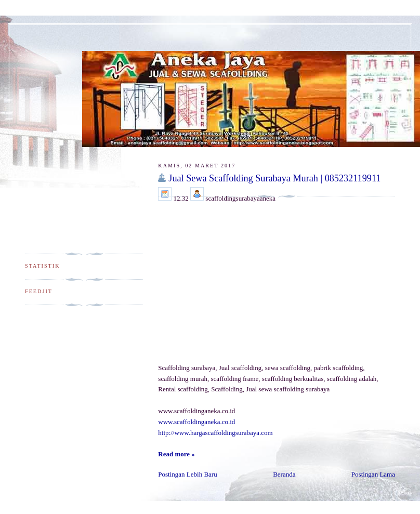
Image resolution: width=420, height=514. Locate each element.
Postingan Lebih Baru (187, 474)
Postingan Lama (373, 474)
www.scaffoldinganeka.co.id (196, 422)
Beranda (284, 474)
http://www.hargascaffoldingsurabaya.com (215, 433)
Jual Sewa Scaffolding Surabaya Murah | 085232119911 (274, 178)
